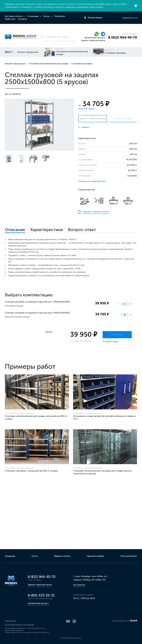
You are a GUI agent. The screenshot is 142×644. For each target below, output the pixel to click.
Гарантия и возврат (95, 556)
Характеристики (47, 230)
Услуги (47, 16)
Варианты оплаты (62, 556)
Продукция (10, 556)
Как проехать (79, 585)
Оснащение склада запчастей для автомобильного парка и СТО (104, 417)
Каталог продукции (21, 52)
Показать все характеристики (92, 181)
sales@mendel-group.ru (95, 38)
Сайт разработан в (125, 621)
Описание (15, 230)
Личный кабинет (95, 18)
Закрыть (136, 6)
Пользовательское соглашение (19, 625)
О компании (33, 16)
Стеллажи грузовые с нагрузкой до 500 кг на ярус (32, 471)
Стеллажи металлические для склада (48, 64)
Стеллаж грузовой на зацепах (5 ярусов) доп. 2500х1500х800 (37, 313)
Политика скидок (86, 109)
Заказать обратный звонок (93, 40)
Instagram (74, 621)
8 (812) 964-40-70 (123, 37)
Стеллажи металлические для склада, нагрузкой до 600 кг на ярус (36, 417)
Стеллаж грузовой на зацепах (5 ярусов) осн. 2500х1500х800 (37, 302)
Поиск (76, 37)
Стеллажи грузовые (82, 64)
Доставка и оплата (14, 16)
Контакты (23, 19)
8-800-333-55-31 (41, 595)
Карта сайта (10, 621)
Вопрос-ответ (82, 230)
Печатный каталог (129, 556)
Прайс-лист (10, 19)
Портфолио (60, 16)
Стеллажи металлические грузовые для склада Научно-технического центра (103, 472)
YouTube (68, 621)
